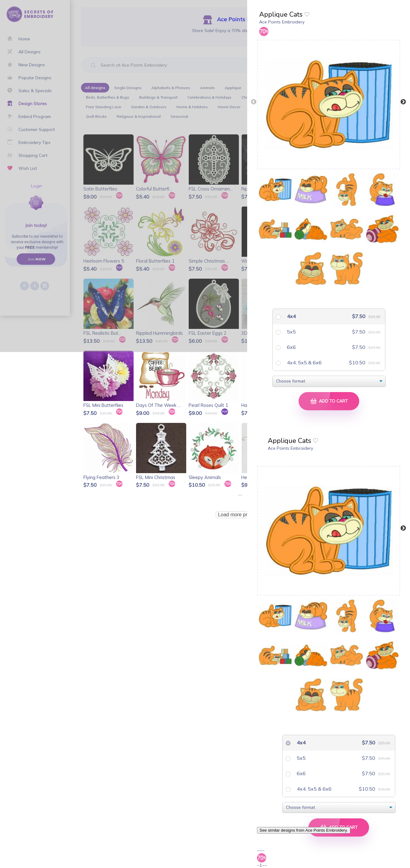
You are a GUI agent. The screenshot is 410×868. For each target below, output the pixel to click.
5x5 (291, 332)
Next (403, 102)
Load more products (240, 515)
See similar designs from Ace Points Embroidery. (304, 830)
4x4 (291, 316)
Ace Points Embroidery (282, 22)
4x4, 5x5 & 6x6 (304, 362)
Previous (254, 102)
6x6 (291, 347)
